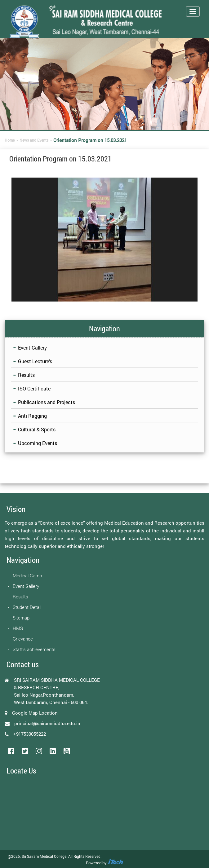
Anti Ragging (32, 416)
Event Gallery (32, 348)
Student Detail (27, 607)
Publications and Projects (47, 402)
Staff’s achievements (34, 649)
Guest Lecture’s (35, 361)
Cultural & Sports (37, 429)
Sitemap (21, 618)
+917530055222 (30, 734)
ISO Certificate (34, 388)
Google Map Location (35, 713)
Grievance (23, 639)
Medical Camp (27, 575)
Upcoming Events (38, 443)
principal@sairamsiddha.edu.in (47, 723)
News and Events (34, 140)
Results (26, 375)
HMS (18, 628)
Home (10, 140)
